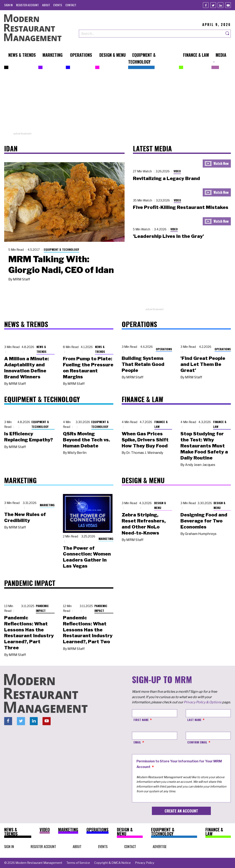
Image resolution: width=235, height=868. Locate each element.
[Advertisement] (117, 102)
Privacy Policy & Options (203, 702)
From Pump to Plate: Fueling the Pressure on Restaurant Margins (88, 368)
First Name (141, 720)
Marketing (47, 505)
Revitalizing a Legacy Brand (166, 178)
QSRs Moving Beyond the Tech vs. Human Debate (86, 440)
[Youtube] (228, 5)
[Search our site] (151, 34)
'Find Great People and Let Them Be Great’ (203, 364)
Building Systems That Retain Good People (143, 364)
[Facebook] (206, 5)
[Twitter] (213, 5)
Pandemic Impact (42, 608)
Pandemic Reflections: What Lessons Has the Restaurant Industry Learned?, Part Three (29, 633)
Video (177, 171)
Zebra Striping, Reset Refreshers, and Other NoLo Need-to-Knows (144, 524)
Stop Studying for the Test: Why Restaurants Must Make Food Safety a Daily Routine (204, 446)
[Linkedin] (221, 5)
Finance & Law (161, 424)
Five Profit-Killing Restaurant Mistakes (181, 207)
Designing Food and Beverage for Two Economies (204, 521)
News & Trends (41, 349)
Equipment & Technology (61, 249)
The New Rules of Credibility (25, 517)
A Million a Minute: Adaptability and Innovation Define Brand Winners (26, 368)
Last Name (194, 720)
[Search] (227, 34)
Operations (164, 349)
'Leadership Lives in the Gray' (168, 236)
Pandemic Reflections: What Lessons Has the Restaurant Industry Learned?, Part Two (88, 630)
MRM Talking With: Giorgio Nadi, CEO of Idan (61, 264)
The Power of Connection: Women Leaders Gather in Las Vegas (87, 557)
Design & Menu (160, 505)
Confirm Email (197, 742)
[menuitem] (8, 5)
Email (137, 742)
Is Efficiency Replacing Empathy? (29, 437)
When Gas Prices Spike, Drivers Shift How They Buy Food (145, 440)
